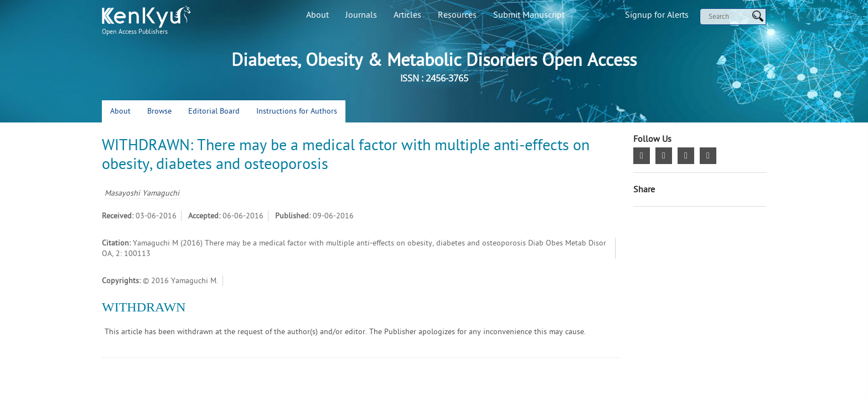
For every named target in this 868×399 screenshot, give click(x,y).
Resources (457, 15)
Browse (159, 111)
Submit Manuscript (529, 15)
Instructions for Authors (297, 111)
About (317, 15)
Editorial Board (214, 111)
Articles (407, 15)
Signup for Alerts (657, 15)
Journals (361, 15)
